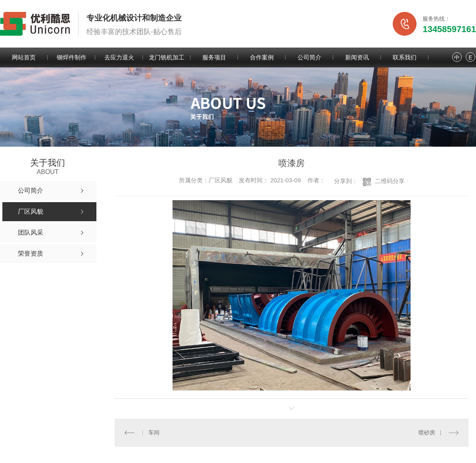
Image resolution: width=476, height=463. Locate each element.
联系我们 (405, 57)
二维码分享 (390, 181)
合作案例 (262, 57)
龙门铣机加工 (167, 57)
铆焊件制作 (72, 57)
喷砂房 (427, 432)
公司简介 (309, 57)
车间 (154, 432)
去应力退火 (119, 57)
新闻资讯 (357, 57)
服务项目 (214, 57)
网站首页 (24, 57)
